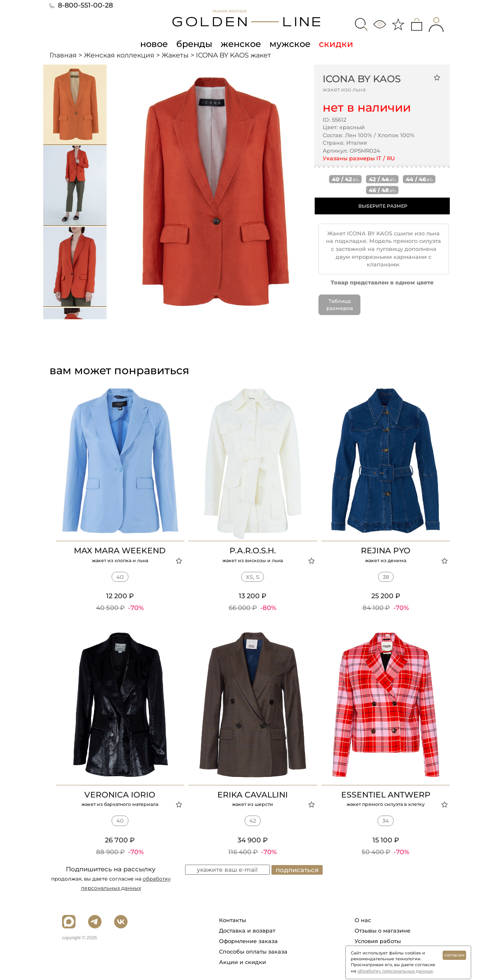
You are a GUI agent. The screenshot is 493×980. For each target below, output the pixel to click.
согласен (454, 955)
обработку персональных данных (395, 971)
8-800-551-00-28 (81, 5)
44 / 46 (419, 179)
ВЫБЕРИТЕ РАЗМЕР (383, 206)
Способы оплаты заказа (253, 951)
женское (241, 44)
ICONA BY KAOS (362, 79)
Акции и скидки (243, 962)
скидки (336, 44)
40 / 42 (345, 179)
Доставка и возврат (247, 930)
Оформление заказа (248, 941)
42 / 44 (382, 179)
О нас (363, 920)
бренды (194, 44)
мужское (290, 44)
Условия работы (378, 941)
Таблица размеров (340, 305)
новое (154, 44)
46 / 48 (382, 190)
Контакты (232, 920)
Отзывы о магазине (382, 930)
